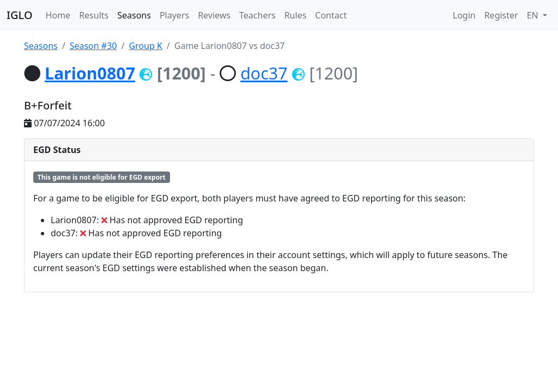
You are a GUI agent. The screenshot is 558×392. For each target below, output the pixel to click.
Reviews (214, 15)
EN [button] (534, 15)
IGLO (20, 15)
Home (58, 15)
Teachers (257, 15)
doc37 (264, 73)
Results (94, 15)
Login (464, 15)
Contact (331, 15)
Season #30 (93, 46)
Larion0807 (90, 73)
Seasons (134, 15)
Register (501, 15)
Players (174, 15)
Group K (145, 46)
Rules (296, 15)
